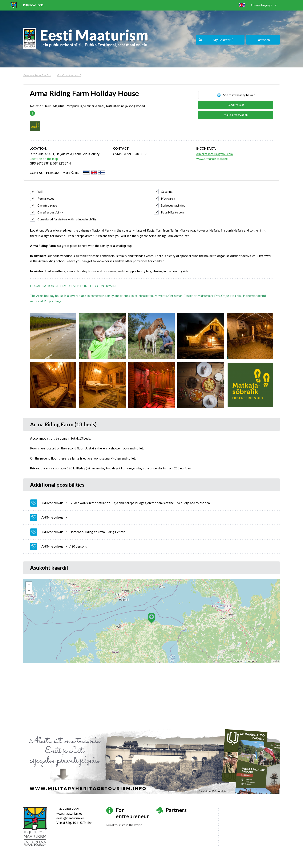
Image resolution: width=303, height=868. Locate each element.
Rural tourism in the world (124, 825)
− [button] (29, 591)
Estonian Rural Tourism (37, 75)
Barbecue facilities (173, 205)
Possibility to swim (173, 212)
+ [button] (29, 585)
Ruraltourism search (69, 75)
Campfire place (47, 205)
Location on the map (44, 159)
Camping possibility (50, 212)
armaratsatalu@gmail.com (215, 154)
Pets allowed (46, 198)
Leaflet (275, 661)
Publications (33, 5)
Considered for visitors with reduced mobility (67, 219)
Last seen (263, 40)
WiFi (40, 192)
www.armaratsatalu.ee (212, 159)
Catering (167, 192)
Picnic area (168, 198)
